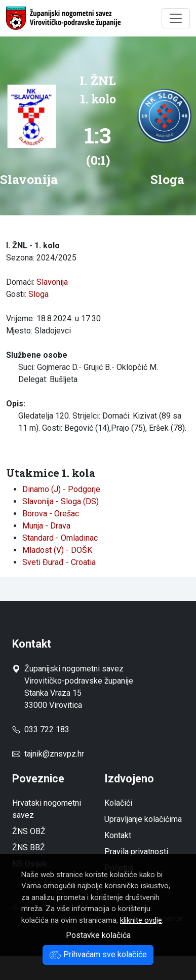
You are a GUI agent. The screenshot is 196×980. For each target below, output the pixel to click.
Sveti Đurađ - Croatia (59, 562)
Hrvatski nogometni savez (47, 809)
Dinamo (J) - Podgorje (61, 489)
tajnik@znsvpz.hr (54, 754)
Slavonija (52, 282)
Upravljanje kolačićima (143, 819)
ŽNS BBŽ (29, 847)
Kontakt (118, 835)
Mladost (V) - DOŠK (57, 550)
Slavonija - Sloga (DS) (61, 501)
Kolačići (118, 803)
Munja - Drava (46, 526)
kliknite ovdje (141, 920)
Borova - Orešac (51, 514)
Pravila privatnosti (136, 852)
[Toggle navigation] (176, 18)
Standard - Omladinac (60, 538)
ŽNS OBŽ (29, 831)
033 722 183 (41, 729)
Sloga (38, 294)
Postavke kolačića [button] (98, 935)
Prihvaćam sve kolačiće (98, 954)
